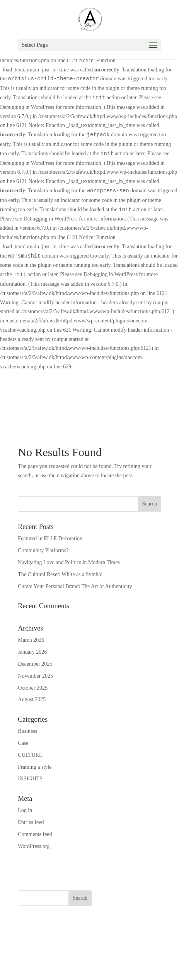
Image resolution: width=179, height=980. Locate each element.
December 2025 (35, 664)
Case (23, 743)
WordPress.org (34, 846)
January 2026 (32, 652)
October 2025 (33, 688)
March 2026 (31, 640)
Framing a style (35, 767)
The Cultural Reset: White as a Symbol (60, 574)
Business (27, 731)
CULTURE (30, 755)
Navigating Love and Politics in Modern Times (69, 562)
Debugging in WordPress (27, 107)
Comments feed (35, 834)
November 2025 (35, 676)
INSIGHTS (30, 779)
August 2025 (32, 699)
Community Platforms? (43, 550)
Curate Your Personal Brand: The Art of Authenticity (75, 586)
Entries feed (31, 822)
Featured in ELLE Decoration (50, 538)
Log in (25, 810)
